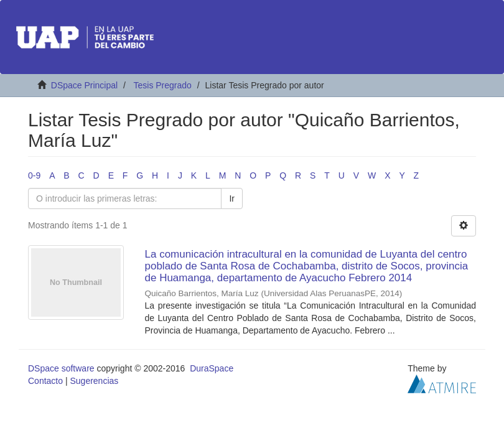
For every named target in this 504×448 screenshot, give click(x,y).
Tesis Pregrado (162, 85)
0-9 (34, 175)
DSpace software (61, 368)
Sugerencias (94, 381)
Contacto (45, 381)
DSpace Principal (84, 85)
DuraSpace (212, 368)
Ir (232, 198)
